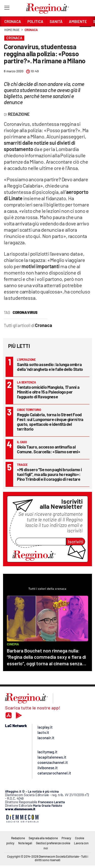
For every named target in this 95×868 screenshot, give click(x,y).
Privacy (66, 838)
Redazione (18, 838)
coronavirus (25, 312)
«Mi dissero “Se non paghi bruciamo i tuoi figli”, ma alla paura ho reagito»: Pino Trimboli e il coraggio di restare (49, 474)
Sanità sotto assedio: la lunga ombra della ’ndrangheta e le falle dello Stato (50, 367)
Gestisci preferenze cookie (53, 843)
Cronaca (31, 30)
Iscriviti (76, 542)
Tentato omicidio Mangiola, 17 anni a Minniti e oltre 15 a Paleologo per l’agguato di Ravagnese (48, 392)
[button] (85, 33)
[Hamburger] (7, 9)
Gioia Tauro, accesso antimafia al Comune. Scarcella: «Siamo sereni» (49, 449)
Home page (12, 30)
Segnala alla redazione (43, 838)
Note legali (25, 843)
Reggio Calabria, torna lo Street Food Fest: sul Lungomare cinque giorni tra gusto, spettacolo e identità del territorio (50, 422)
